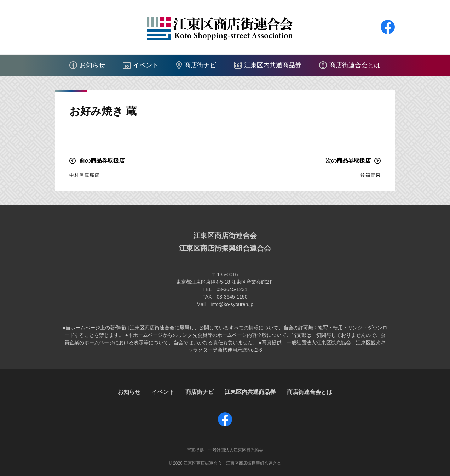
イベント (146, 65)
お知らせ (92, 65)
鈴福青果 (371, 175)
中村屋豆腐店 (84, 175)
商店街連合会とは (355, 65)
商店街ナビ (200, 65)
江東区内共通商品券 (273, 65)
